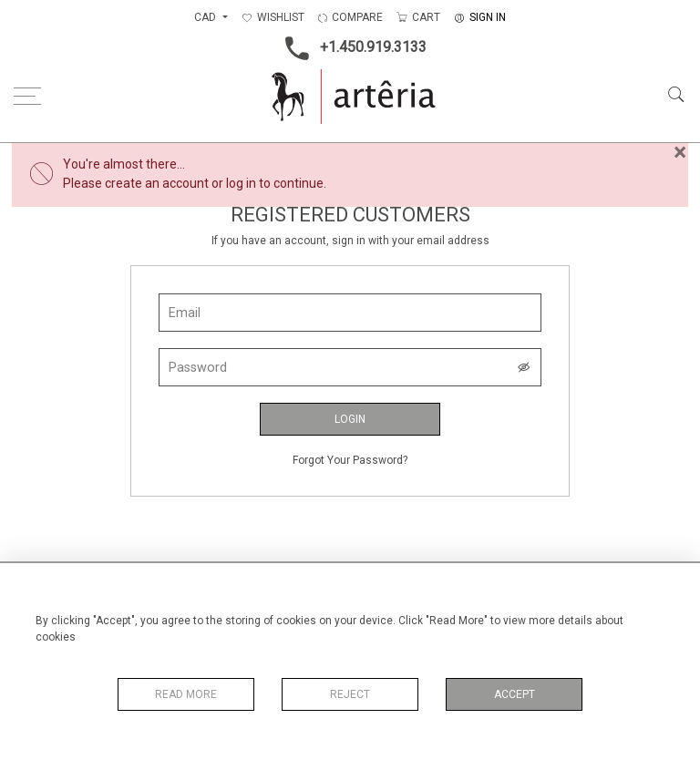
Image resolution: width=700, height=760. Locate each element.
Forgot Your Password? (350, 460)
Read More (186, 694)
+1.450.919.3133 (350, 48)
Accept (515, 694)
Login (350, 419)
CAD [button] (206, 17)
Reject (350, 694)
